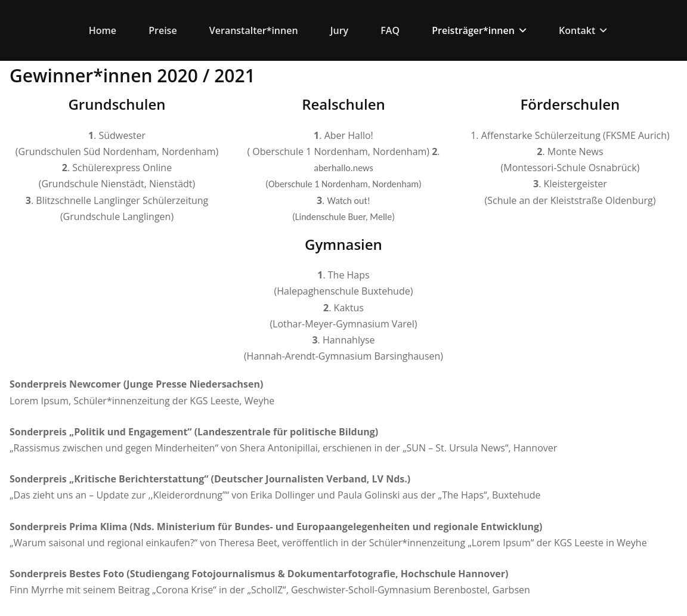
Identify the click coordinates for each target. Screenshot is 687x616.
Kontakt (583, 30)
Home (103, 30)
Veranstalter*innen (254, 30)
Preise (163, 30)
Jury (339, 30)
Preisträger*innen (479, 30)
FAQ (390, 30)
